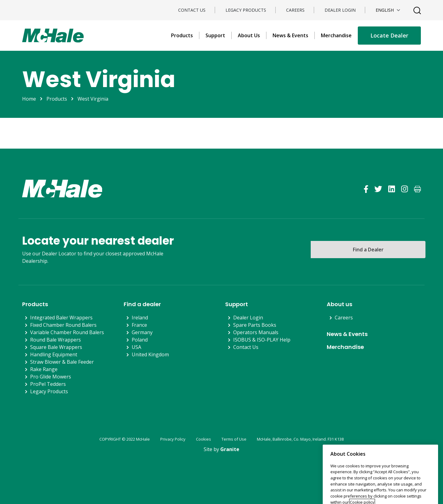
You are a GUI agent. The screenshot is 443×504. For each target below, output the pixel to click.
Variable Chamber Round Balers (67, 332)
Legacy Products (246, 10)
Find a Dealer (368, 250)
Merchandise (336, 35)
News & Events (290, 35)
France (139, 325)
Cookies (204, 439)
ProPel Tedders (48, 384)
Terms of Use (234, 439)
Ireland (140, 318)
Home (29, 99)
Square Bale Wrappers (56, 347)
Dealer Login (340, 10)
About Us (249, 35)
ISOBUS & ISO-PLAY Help (262, 340)
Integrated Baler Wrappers (61, 318)
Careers (295, 10)
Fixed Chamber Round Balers (63, 325)
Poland (140, 340)
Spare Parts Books (255, 325)
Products (182, 35)
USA (136, 347)
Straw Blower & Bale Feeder (62, 362)
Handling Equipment (54, 354)
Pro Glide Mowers (51, 377)
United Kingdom (150, 354)
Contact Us (192, 10)
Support (215, 35)
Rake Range (44, 369)
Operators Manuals (256, 332)
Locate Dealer (389, 35)
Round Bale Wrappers (56, 340)
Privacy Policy (173, 439)
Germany (142, 332)
